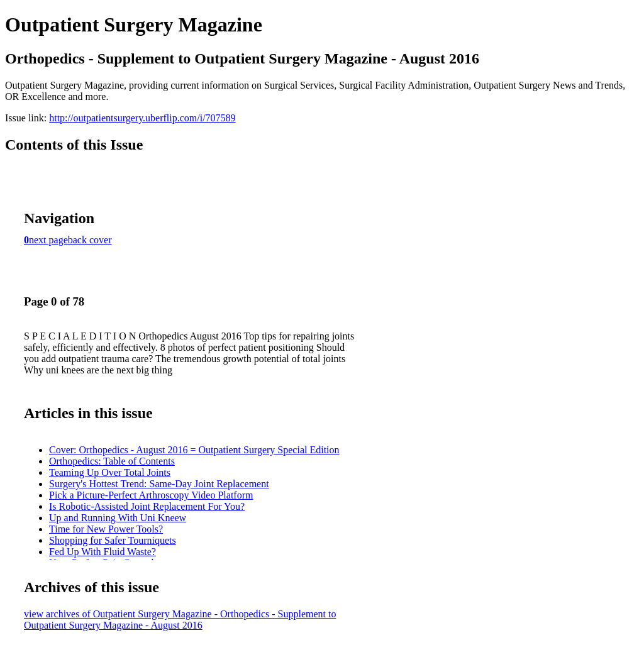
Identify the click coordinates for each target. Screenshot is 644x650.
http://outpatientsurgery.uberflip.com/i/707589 (142, 118)
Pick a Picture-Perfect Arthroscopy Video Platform (151, 495)
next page (48, 240)
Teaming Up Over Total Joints (110, 472)
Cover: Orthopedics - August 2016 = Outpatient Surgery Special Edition (194, 450)
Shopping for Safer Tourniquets (113, 540)
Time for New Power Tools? (106, 529)
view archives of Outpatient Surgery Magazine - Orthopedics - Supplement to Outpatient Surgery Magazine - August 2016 (180, 620)
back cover (90, 240)
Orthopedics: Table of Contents (112, 461)
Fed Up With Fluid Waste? (103, 552)
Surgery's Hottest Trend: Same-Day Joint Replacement (159, 484)
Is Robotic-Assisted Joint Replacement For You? (147, 506)
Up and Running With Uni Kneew (118, 518)
